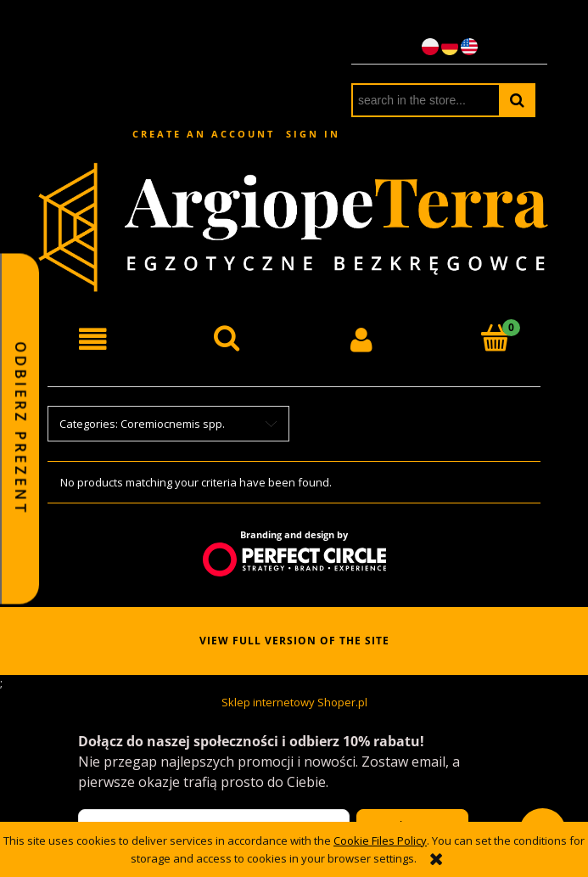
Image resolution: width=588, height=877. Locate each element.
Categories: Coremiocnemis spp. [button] (142, 424)
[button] (92, 339)
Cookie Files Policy (380, 840)
